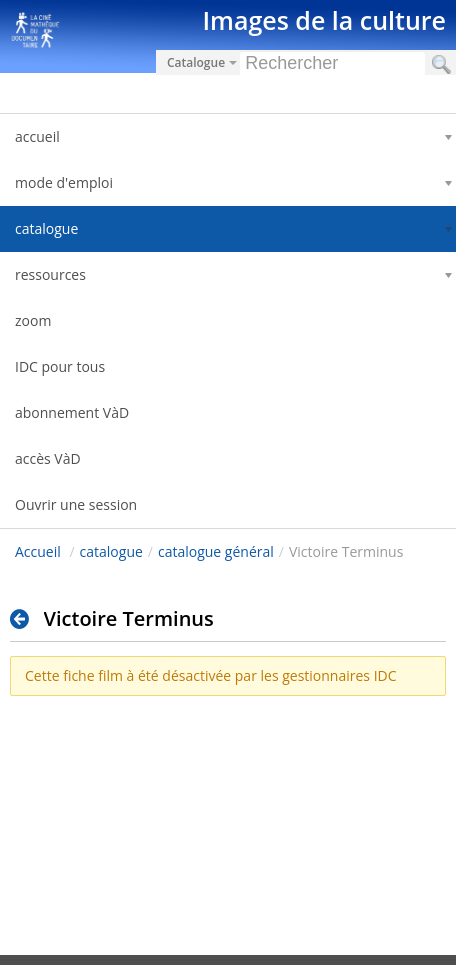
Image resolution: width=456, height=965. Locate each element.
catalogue (111, 551)
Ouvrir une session (76, 504)
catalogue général (216, 551)
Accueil (38, 551)
